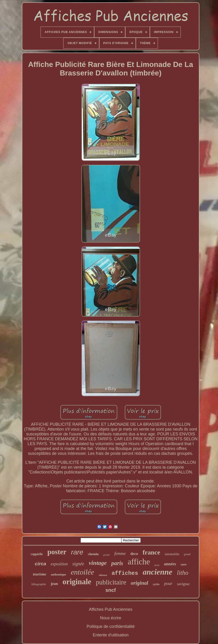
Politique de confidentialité (111, 626)
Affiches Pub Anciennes (111, 609)
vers (184, 564)
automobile (172, 554)
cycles (156, 584)
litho (183, 573)
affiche (139, 562)
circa (40, 564)
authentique (58, 574)
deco (134, 554)
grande (106, 555)
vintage (98, 563)
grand (187, 554)
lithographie (39, 584)
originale (77, 582)
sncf (111, 590)
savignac (183, 584)
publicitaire (111, 582)
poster (57, 552)
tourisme (40, 574)
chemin (93, 554)
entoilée (82, 572)
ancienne (157, 572)
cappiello (37, 554)
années (170, 564)
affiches (125, 573)
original (139, 583)
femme (120, 553)
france (151, 552)
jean (54, 584)
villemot (103, 575)
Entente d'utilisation (111, 635)
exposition (59, 564)
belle (157, 565)
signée (78, 564)
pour (168, 583)
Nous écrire (110, 618)
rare (77, 552)
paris (117, 563)
